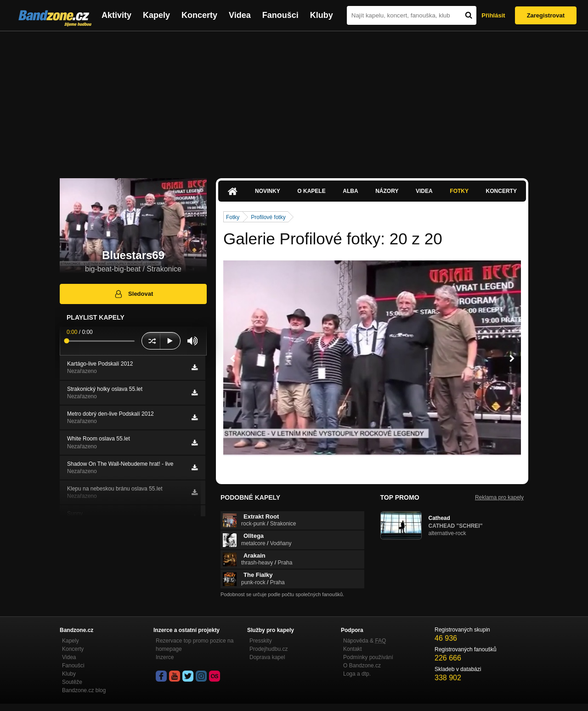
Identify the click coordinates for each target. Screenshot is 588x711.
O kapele (311, 191)
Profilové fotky (268, 217)
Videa (240, 15)
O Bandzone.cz (362, 666)
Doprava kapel (267, 657)
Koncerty (199, 15)
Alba (350, 191)
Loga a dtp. (357, 674)
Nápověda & (365, 641)
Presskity (261, 641)
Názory (387, 191)
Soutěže (72, 682)
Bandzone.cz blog (84, 690)
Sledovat (133, 294)
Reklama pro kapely (499, 497)
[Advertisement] (294, 100)
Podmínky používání (368, 657)
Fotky (459, 191)
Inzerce (165, 657)
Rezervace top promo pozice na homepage (195, 645)
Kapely (156, 15)
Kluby (322, 15)
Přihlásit (493, 15)
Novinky (268, 191)
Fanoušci (280, 15)
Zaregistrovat (546, 15)
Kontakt (353, 649)
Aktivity (116, 15)
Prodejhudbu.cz (269, 649)
